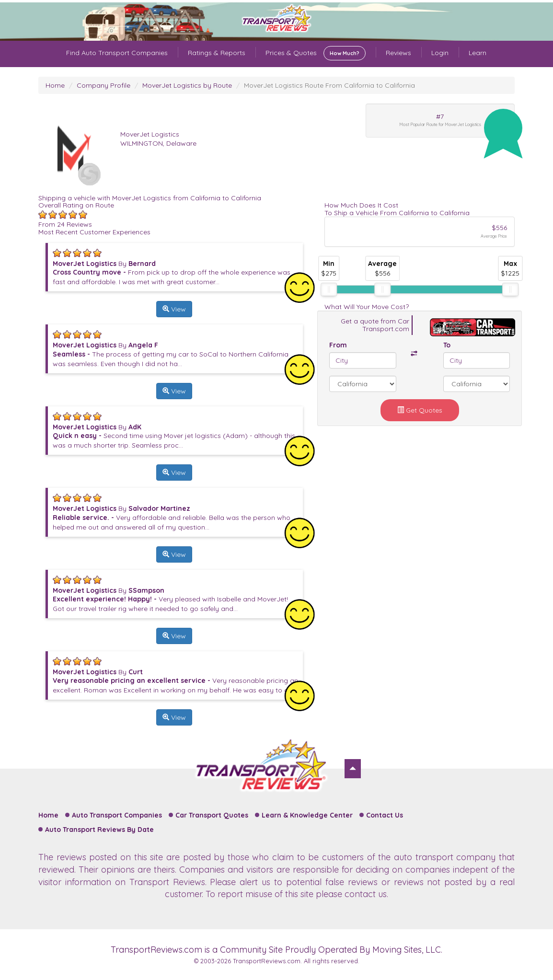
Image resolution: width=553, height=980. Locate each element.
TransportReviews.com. (267, 961)
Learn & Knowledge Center (307, 815)
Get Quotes (420, 410)
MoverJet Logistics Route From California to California (329, 85)
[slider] (329, 289)
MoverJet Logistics (150, 134)
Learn (478, 53)
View (174, 309)
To (447, 345)
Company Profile (104, 85)
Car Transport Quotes (212, 815)
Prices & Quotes (316, 53)
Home (55, 85)
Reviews (398, 53)
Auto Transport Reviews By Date (99, 830)
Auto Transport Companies (117, 815)
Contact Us (385, 815)
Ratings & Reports (217, 53)
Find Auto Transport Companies (117, 53)
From (338, 345)
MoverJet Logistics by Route (187, 85)
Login (440, 53)
